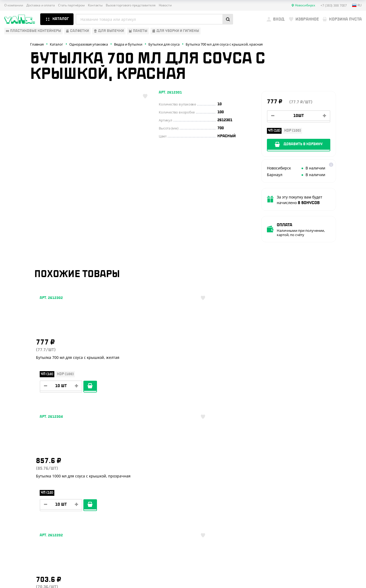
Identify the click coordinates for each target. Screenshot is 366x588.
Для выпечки (17, 493)
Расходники (16, 517)
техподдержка (337, 571)
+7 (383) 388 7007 (326, 471)
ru (357, 5)
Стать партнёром (71, 5)
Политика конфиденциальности (316, 551)
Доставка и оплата (41, 5)
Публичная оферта (305, 547)
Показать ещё (183, 417)
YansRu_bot (315, 490)
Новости (165, 5)
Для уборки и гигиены (26, 509)
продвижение (321, 575)
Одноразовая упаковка (27, 462)
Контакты (95, 5)
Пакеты (11, 501)
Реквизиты (94, 485)
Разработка (317, 571)
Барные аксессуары (24, 485)
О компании (14, 5)
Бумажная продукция (26, 478)
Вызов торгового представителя (131, 5)
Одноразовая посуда (25, 470)
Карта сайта (300, 556)
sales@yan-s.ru (323, 510)
